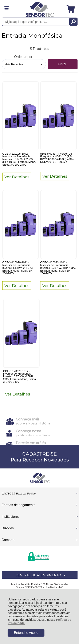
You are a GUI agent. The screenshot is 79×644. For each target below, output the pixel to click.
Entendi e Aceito (26, 633)
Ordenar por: (24, 57)
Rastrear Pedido (26, 494)
